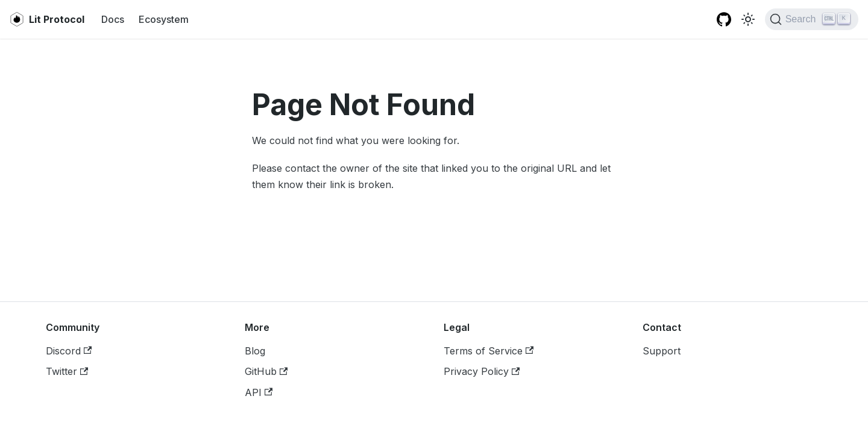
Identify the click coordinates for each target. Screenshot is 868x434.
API (259, 392)
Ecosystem (164, 19)
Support (662, 351)
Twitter (67, 371)
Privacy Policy (482, 371)
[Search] (812, 19)
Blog (255, 351)
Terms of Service (489, 351)
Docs (113, 19)
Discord (69, 351)
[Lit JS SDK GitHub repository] (724, 19)
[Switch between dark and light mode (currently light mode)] (748, 19)
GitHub (266, 371)
